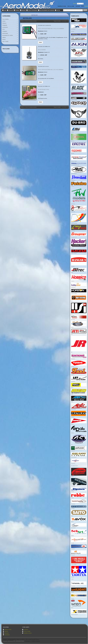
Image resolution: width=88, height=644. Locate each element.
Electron (73, 141)
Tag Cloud (6, 49)
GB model (73, 212)
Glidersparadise (74, 223)
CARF (72, 95)
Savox (72, 522)
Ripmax (73, 492)
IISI (72, 314)
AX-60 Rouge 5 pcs (44, 90)
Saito (72, 516)
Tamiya (73, 577)
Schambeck (73, 528)
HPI (72, 301)
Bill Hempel (73, 69)
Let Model (73, 381)
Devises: (75, 4)
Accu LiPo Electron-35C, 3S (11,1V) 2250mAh (51, 29)
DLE (72, 119)
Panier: (83, 6)
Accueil (23, 15)
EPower (73, 153)
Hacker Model (74, 253)
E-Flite (72, 132)
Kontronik (73, 359)
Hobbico (73, 281)
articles (86, 6)
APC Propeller (74, 58)
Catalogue (28, 15)
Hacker (73, 248)
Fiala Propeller (74, 174)
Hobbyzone (73, 287)
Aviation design (74, 64)
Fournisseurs (7, 635)
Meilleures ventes (8, 630)
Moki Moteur (74, 409)
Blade (72, 91)
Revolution (73, 486)
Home (5, 10)
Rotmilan (73, 508)
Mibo (72, 394)
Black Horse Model (75, 84)
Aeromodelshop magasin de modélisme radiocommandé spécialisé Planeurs (25, 639)
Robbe (72, 498)
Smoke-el (73, 549)
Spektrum (73, 555)
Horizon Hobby (74, 294)
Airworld (73, 36)
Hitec (72, 273)
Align (72, 47)
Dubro (72, 126)
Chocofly (73, 106)
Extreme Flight (74, 161)
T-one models (74, 564)
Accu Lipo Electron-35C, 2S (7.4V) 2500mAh (51, 70)
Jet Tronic (73, 319)
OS (72, 445)
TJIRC (72, 579)
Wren (72, 608)
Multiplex (73, 417)
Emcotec (73, 147)
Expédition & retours (28, 633)
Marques (24, 10)
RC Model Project (75, 466)
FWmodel (73, 204)
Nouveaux (11, 10)
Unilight (73, 592)
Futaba (72, 186)
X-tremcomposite (74, 615)
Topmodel (73, 586)
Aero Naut (73, 23)
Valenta (73, 598)
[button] (40, 42)
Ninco (72, 424)
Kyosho (73, 366)
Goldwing (73, 231)
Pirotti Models (74, 457)
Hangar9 (73, 266)
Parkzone (73, 451)
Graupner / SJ (74, 237)
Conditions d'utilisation (36, 641)
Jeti (72, 334)
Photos (58, 10)
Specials (6, 631)
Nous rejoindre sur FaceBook (47, 10)
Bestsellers (35, 15)
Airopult (73, 31)
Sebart (72, 536)
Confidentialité (27, 641)
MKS (72, 402)
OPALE (73, 433)
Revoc (72, 477)
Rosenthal (73, 504)
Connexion (26, 630)
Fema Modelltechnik (75, 165)
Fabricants (7, 633)
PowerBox (73, 463)
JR (72, 352)
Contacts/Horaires (33, 10)
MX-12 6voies (42, 50)
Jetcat (72, 327)
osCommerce (11, 640)
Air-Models (73, 29)
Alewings (73, 41)
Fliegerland (73, 180)
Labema (73, 375)
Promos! (17, 10)
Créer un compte (27, 631)
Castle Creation (74, 100)
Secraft (73, 543)
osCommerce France (20, 641)
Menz (72, 388)
